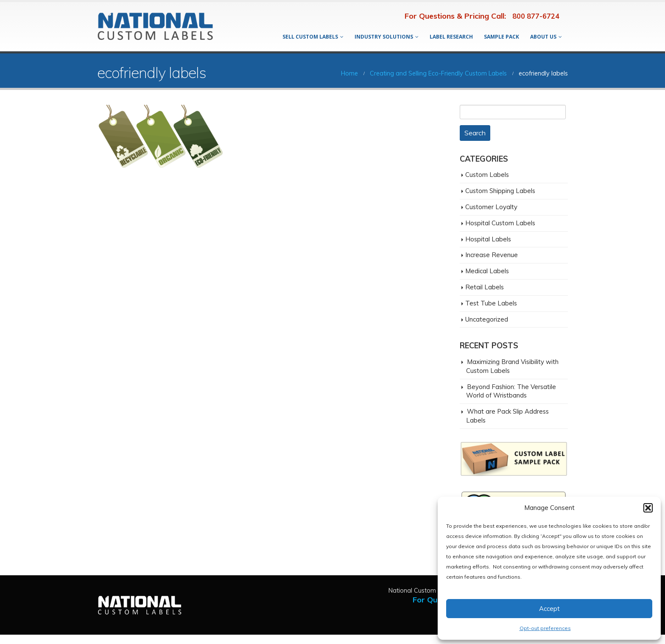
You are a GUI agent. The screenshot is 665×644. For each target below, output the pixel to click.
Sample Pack (502, 37)
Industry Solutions (384, 37)
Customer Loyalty (491, 207)
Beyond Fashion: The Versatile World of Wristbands (511, 391)
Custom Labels (487, 175)
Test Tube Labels (491, 303)
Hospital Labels (488, 239)
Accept (549, 609)
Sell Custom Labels (310, 37)
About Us (543, 37)
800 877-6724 (536, 16)
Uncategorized (487, 319)
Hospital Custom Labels (500, 223)
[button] (648, 508)
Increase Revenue (492, 255)
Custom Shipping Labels (500, 191)
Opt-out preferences (545, 628)
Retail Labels (485, 287)
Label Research (451, 37)
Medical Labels (487, 271)
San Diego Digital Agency (39, 639)
